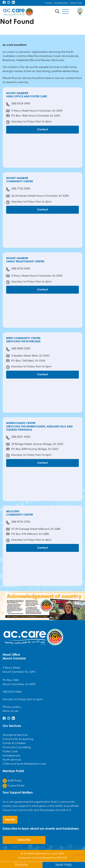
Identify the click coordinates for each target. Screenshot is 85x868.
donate (10, 820)
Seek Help (64, 865)
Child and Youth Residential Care (24, 764)
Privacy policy (12, 707)
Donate (21, 865)
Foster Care (76, 3)
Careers (49, 3)
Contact (43, 130)
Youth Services (12, 760)
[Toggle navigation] (65, 12)
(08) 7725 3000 (18, 189)
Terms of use (10, 711)
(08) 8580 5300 (18, 349)
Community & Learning (18, 739)
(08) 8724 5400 (18, 104)
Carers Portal (13, 786)
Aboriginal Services (15, 735)
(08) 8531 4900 (18, 438)
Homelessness (61, 3)
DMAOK (62, 858)
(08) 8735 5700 (18, 523)
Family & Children (14, 743)
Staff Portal (12, 781)
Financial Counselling (17, 747)
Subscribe (24, 840)
